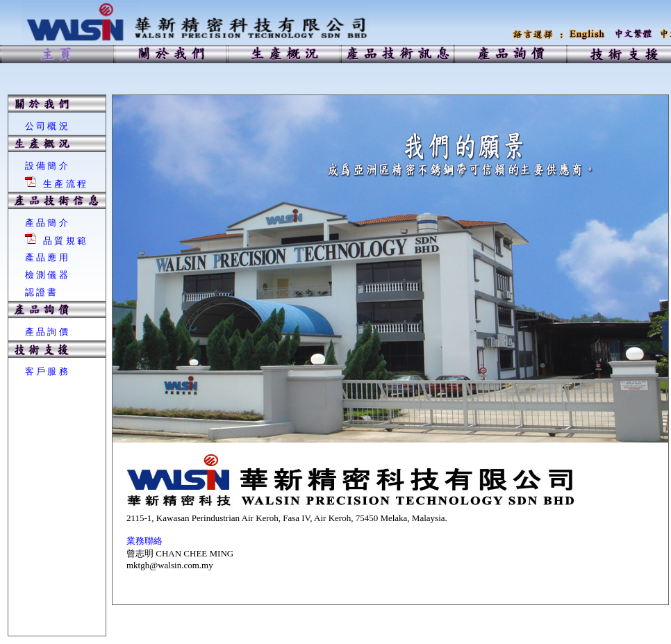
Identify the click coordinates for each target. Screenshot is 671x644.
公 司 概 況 (47, 126)
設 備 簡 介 (47, 166)
